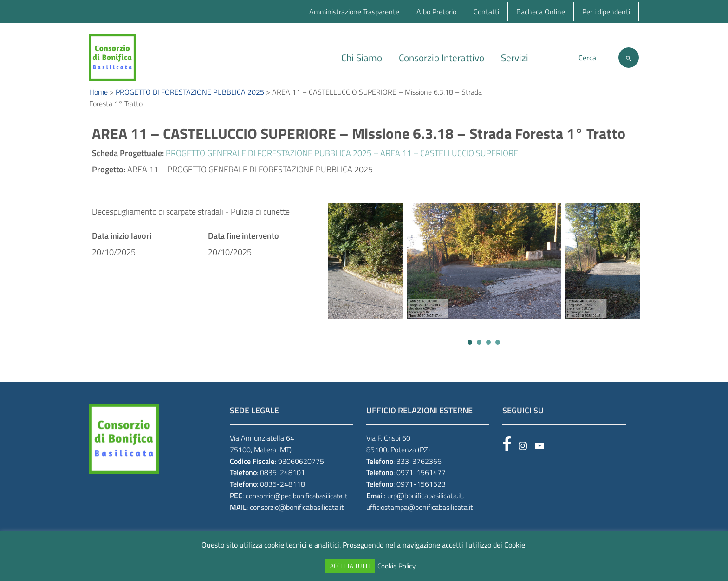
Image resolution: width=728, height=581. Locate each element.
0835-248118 (283, 494)
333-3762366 (419, 471)
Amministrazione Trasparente (354, 12)
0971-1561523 (421, 494)
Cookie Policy (396, 566)
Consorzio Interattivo (442, 58)
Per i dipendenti (606, 12)
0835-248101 (283, 483)
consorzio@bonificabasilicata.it (297, 517)
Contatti (486, 12)
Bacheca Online (541, 12)
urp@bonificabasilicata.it (425, 506)
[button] (470, 353)
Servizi (515, 58)
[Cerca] (629, 58)
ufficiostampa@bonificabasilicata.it (420, 517)
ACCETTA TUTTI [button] (350, 566)
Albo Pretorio (436, 12)
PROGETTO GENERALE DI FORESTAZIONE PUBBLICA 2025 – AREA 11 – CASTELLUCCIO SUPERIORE (342, 163)
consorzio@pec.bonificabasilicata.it (296, 506)
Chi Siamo (362, 58)
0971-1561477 (421, 483)
